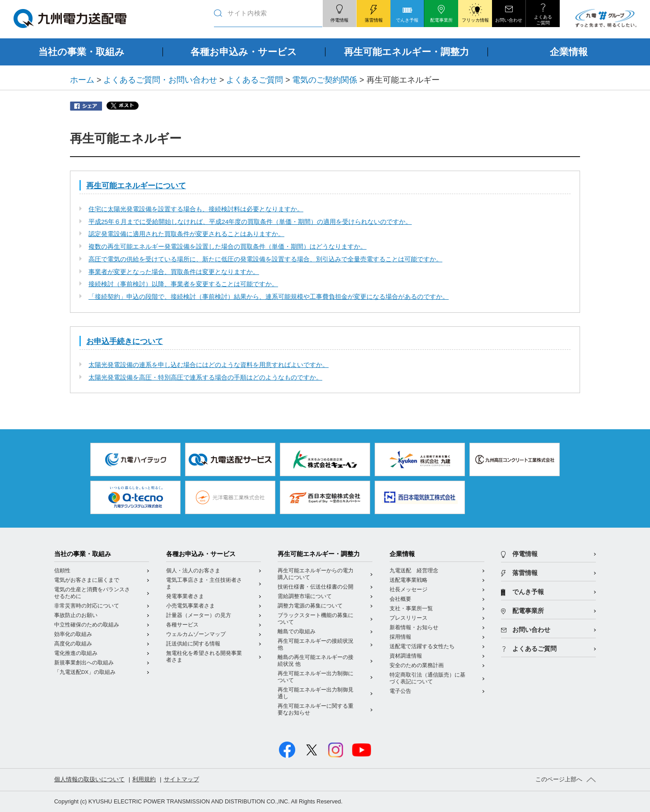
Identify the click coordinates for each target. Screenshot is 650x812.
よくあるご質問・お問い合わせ (160, 80)
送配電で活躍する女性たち (422, 646)
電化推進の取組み (76, 653)
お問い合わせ (531, 630)
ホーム (82, 80)
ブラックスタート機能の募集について (316, 619)
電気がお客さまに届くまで (87, 580)
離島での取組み (297, 631)
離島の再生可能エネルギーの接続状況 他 (316, 661)
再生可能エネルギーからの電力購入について (316, 574)
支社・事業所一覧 (411, 608)
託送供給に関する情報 (193, 644)
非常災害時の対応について (87, 606)
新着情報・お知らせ (414, 627)
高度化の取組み (73, 644)
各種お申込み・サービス (201, 554)
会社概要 (400, 599)
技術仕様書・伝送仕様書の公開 (316, 587)
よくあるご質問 (255, 80)
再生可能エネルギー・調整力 (319, 554)
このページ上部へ (559, 780)
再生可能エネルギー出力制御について (316, 677)
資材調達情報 (406, 656)
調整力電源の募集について (310, 606)
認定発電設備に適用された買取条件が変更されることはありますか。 (186, 234)
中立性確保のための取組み (87, 625)
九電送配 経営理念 (414, 571)
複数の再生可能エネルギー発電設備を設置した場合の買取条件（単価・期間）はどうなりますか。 (227, 247)
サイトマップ (181, 780)
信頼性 (62, 571)
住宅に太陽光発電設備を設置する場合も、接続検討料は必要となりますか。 (196, 209)
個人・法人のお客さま (193, 571)
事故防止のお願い (76, 615)
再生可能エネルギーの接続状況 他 (316, 644)
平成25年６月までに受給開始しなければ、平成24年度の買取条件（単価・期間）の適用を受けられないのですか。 (250, 222)
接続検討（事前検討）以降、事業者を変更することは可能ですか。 (183, 284)
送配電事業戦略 (409, 580)
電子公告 (400, 691)
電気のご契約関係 (325, 80)
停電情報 (525, 554)
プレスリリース (409, 618)
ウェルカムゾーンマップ (196, 634)
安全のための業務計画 (417, 665)
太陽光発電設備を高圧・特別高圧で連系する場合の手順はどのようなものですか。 (205, 378)
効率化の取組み (73, 634)
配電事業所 (528, 611)
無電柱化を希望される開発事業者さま (204, 657)
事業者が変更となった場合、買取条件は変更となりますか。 (174, 272)
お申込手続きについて (125, 341)
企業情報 (402, 554)
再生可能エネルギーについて (136, 186)
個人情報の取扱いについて (89, 780)
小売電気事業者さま (190, 606)
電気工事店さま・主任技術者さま (204, 583)
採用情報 (400, 637)
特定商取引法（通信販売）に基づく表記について (427, 678)
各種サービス (182, 625)
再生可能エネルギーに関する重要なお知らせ (316, 709)
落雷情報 (525, 573)
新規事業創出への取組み (84, 663)
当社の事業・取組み (83, 554)
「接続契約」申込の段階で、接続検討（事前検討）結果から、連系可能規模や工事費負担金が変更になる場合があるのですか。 (269, 297)
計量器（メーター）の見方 (199, 615)
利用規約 (144, 780)
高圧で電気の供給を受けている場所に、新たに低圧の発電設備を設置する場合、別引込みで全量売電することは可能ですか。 (265, 259)
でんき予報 (528, 592)
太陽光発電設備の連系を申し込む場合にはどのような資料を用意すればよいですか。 (209, 365)
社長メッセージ (409, 589)
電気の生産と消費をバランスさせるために (92, 593)
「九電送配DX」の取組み (85, 672)
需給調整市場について (305, 596)
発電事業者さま (185, 596)
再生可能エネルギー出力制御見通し (316, 693)
